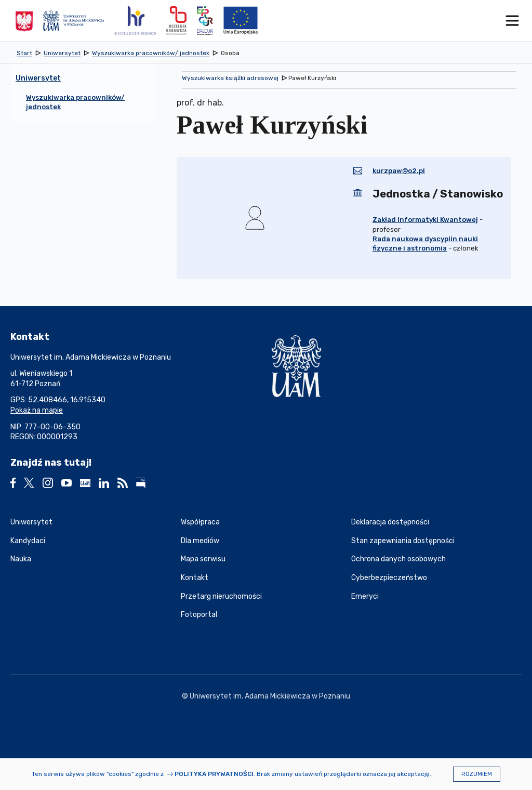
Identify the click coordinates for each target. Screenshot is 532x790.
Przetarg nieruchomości (221, 596)
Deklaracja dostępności (390, 522)
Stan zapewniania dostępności (403, 541)
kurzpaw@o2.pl (399, 171)
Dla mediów (200, 541)
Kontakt (195, 578)
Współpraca (200, 522)
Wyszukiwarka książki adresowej (230, 78)
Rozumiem (477, 774)
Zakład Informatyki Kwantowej (425, 220)
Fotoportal (199, 615)
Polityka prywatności (214, 774)
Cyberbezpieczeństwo (389, 578)
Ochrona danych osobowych (398, 559)
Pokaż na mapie (37, 410)
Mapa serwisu (203, 559)
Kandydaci (28, 541)
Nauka (21, 559)
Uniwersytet (31, 522)
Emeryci (365, 596)
